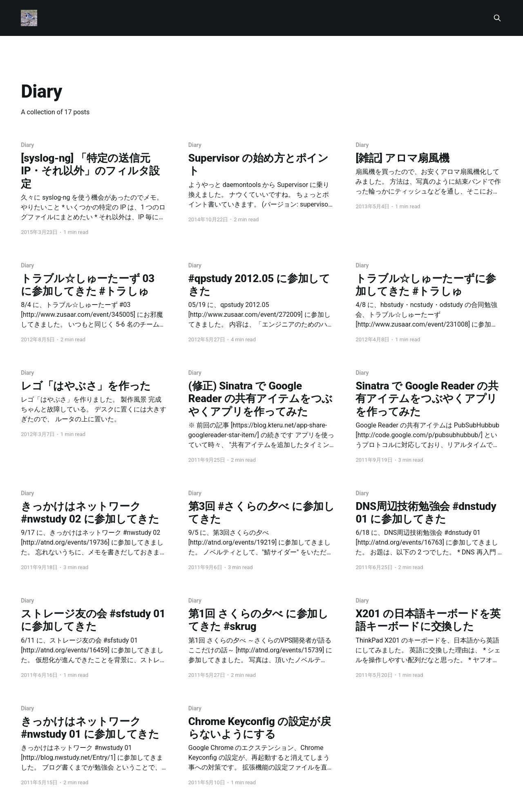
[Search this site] (497, 18)
